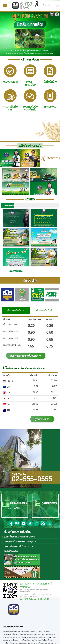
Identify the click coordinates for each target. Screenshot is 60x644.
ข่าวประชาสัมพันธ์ (8, 205)
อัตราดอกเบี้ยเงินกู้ (44, 310)
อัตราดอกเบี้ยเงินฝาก (16, 310)
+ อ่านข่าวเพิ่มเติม (15, 271)
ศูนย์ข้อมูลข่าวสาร (46, 503)
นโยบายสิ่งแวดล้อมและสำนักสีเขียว (14, 505)
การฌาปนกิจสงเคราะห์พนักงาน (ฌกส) (18, 546)
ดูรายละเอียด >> (42, 419)
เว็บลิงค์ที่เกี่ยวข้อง (11, 551)
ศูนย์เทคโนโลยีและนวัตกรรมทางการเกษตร (19, 537)
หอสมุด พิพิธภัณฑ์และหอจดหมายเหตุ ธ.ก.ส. (20, 541)
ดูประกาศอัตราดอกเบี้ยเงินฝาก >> (26, 356)
